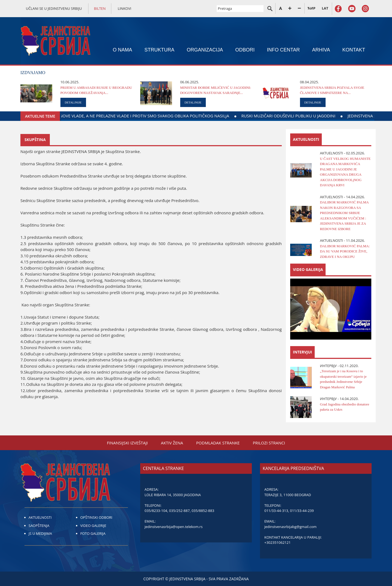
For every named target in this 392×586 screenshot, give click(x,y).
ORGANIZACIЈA (205, 50)
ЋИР (311, 8)
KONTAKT (354, 50)
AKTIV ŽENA (172, 443)
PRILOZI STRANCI (269, 443)
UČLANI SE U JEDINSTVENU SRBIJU (54, 8)
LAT (325, 8)
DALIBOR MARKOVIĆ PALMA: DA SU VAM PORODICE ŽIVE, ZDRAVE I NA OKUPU (345, 251)
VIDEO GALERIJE (93, 526)
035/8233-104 (156, 511)
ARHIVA (321, 50)
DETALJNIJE (73, 102)
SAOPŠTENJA (39, 526)
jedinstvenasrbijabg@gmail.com (290, 527)
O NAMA (122, 50)
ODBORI (245, 50)
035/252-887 (179, 511)
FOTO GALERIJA (93, 533)
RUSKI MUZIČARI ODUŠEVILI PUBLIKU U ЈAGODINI (342, 116)
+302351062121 (278, 542)
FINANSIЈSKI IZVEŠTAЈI (127, 443)
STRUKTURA (160, 50)
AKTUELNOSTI (40, 517)
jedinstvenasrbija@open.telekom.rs (174, 527)
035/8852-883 (203, 511)
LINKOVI (124, 8)
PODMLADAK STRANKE (218, 443)
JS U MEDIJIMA (40, 533)
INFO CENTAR (284, 50)
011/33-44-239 (302, 511)
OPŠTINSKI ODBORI (96, 517)
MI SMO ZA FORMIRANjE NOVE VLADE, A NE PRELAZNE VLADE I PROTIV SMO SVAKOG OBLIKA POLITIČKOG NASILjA (174, 116)
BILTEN (100, 8)
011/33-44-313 (276, 511)
